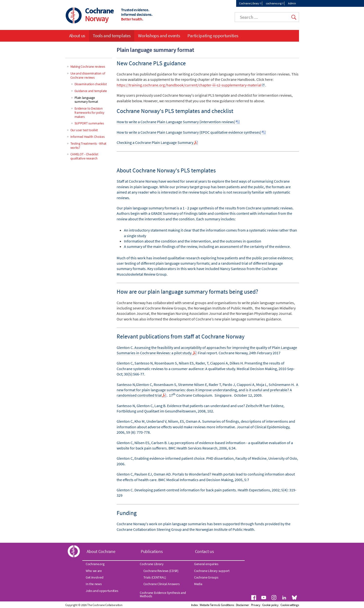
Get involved (94, 577)
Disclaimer (243, 605)
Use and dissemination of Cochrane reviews (88, 75)
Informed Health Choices (88, 137)
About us (77, 36)
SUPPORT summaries (89, 123)
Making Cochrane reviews (88, 66)
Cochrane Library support (212, 571)
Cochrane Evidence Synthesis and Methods (163, 594)
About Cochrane (101, 551)
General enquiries (206, 564)
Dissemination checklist (91, 84)
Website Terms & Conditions (217, 605)
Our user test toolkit (84, 130)
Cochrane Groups (206, 577)
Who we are (94, 571)
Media (198, 584)
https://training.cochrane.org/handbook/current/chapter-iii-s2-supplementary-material (189, 85)
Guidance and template (91, 91)
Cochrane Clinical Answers (162, 584)
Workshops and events (159, 36)
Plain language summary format (86, 100)
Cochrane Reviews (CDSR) (161, 571)
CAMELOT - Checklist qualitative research (84, 156)
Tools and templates (112, 36)
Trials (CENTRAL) (155, 577)
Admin (292, 3)
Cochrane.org (95, 564)
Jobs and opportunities (102, 591)
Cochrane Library (249, 3)
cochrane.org (274, 3)
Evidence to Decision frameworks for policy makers (90, 112)
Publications (152, 551)
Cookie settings (290, 605)
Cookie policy (270, 605)
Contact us (205, 551)
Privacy (256, 605)
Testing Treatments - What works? (89, 145)
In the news (94, 584)
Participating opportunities (213, 36)
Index (195, 605)
